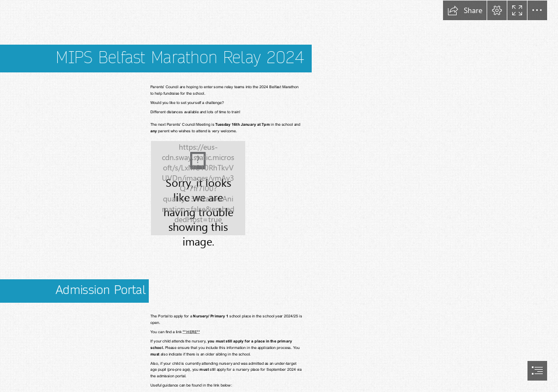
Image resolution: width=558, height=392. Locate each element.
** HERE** (191, 332)
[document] (279, 196)
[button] (465, 10)
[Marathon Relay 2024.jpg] (198, 188)
